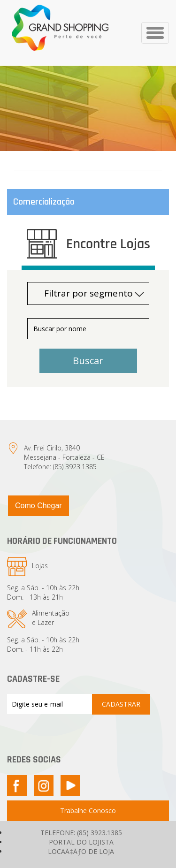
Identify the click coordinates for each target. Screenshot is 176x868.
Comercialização (44, 202)
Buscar (88, 361)
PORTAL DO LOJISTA (81, 842)
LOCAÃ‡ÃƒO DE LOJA (81, 851)
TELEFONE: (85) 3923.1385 (81, 833)
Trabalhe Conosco (88, 811)
